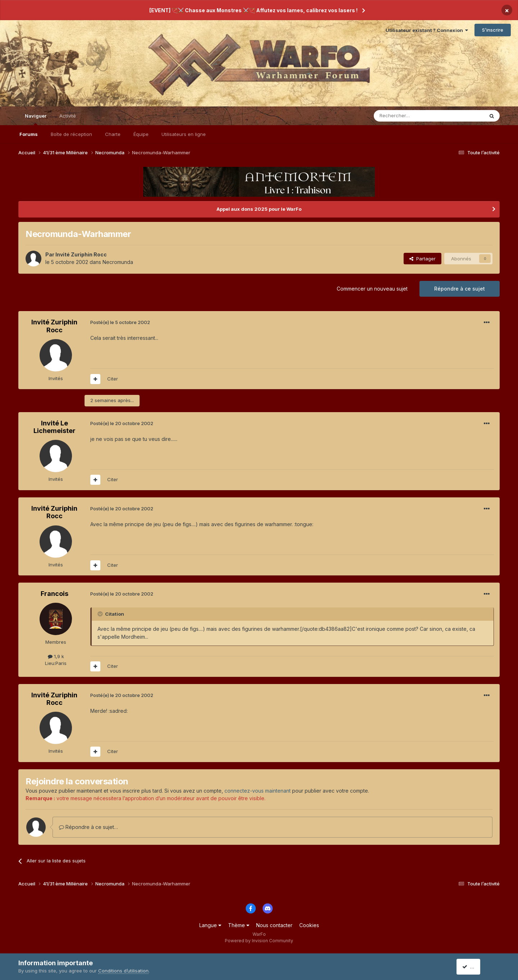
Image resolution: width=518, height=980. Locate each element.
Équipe (141, 134)
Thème (239, 925)
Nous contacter (274, 925)
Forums (29, 134)
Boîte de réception (71, 134)
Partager (422, 259)
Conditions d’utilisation (123, 971)
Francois (54, 594)
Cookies (309, 925)
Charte (113, 134)
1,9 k (56, 656)
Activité (68, 116)
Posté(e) (120, 322)
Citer (113, 379)
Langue (210, 925)
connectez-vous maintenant (258, 791)
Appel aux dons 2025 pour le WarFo (259, 209)
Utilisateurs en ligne (184, 134)
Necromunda (118, 262)
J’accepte (476, 967)
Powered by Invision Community (259, 941)
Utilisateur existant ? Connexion (427, 30)
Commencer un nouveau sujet (372, 289)
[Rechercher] (413, 116)
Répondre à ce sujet (460, 289)
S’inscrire (493, 30)
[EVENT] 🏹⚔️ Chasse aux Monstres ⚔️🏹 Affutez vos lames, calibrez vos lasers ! (253, 10)
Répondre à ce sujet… (88, 827)
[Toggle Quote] (101, 614)
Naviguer (36, 119)
